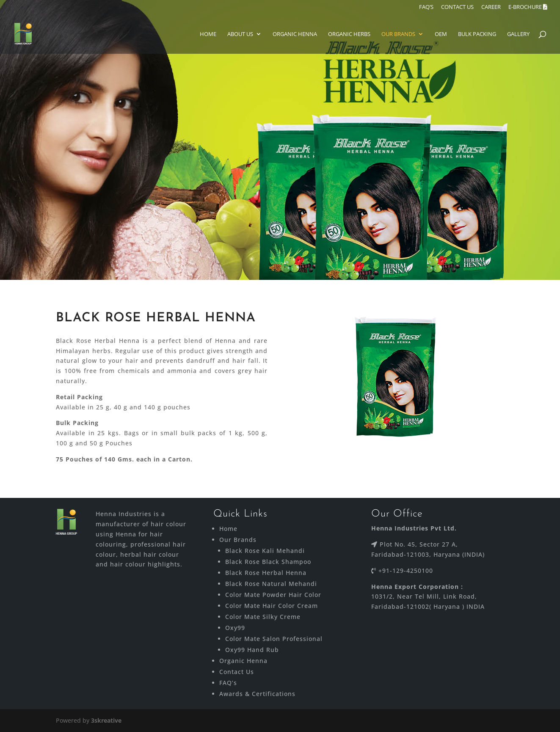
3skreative (106, 720)
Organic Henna (295, 34)
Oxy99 (235, 628)
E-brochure (528, 7)
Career (491, 7)
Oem (441, 34)
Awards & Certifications (257, 694)
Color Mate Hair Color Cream (272, 606)
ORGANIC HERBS (349, 34)
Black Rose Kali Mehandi (265, 551)
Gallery (518, 34)
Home (208, 34)
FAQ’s (228, 683)
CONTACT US (457, 7)
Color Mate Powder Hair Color (273, 595)
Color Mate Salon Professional (274, 639)
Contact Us (237, 672)
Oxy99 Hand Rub (252, 650)
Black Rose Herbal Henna (266, 573)
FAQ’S (426, 7)
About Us (240, 34)
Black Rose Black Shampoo (268, 562)
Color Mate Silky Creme (263, 617)
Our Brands (398, 34)
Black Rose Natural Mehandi (271, 584)
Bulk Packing (477, 34)
